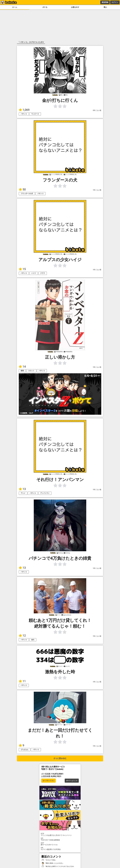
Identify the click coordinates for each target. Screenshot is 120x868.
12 (22, 636)
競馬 (22, 371)
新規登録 (105, 2)
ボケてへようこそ (72, 781)
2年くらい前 (97, 110)
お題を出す (75, 7)
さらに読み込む (60, 758)
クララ (43, 273)
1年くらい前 (97, 190)
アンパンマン (45, 493)
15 (22, 269)
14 (22, 367)
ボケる (45, 7)
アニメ (23, 493)
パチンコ (24, 114)
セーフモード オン (48, 781)
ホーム (15, 7)
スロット (31, 371)
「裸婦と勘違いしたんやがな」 (53, 863)
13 (22, 489)
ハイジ (34, 273)
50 (22, 189)
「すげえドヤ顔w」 (49, 860)
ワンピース (35, 114)
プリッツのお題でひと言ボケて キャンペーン (60, 834)
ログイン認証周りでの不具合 (60, 848)
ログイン (115, 2)
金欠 (33, 640)
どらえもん (25, 750)
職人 (105, 7)
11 (22, 681)
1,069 (24, 110)
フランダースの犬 (27, 194)
